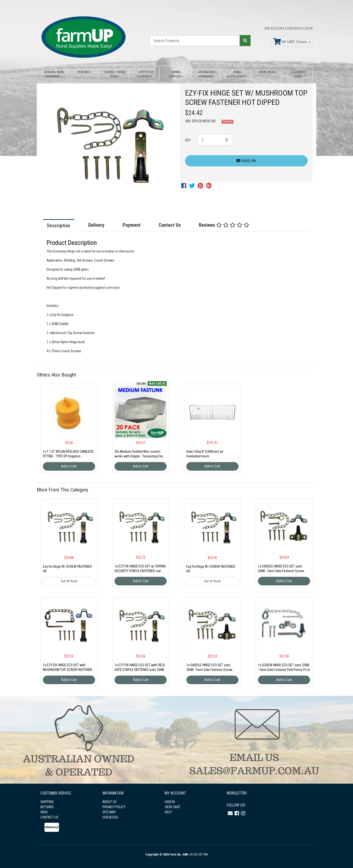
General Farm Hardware (54, 74)
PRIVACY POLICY (114, 807)
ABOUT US (110, 802)
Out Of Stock (69, 581)
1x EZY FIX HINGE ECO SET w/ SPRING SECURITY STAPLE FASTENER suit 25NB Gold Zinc (140, 571)
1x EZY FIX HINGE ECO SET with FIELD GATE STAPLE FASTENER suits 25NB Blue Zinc (140, 670)
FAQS (44, 812)
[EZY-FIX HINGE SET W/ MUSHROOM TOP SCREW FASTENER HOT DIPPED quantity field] (215, 140)
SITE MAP (109, 812)
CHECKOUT (294, 28)
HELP (168, 812)
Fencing (83, 72)
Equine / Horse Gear (115, 74)
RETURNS (47, 807)
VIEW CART (172, 807)
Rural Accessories (236, 74)
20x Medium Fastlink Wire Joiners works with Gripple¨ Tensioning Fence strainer (140, 456)
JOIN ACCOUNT (274, 28)
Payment (132, 225)
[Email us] (230, 813)
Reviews (224, 225)
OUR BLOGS (110, 817)
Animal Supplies (175, 74)
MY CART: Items (290, 42)
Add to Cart (69, 466)
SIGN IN (170, 802)
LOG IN (308, 28)
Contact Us (170, 225)
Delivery (96, 225)
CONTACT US (49, 817)
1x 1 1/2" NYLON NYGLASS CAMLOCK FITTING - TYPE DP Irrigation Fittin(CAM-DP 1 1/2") (68, 456)
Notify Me (246, 161)
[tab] (63, 225)
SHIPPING (47, 802)
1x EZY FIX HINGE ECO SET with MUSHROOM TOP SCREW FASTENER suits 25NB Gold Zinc (68, 670)
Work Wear (267, 72)
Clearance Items (299, 74)
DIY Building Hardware (207, 74)
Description (59, 226)
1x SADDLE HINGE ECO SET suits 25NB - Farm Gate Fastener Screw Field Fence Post (281, 571)
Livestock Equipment (145, 74)
